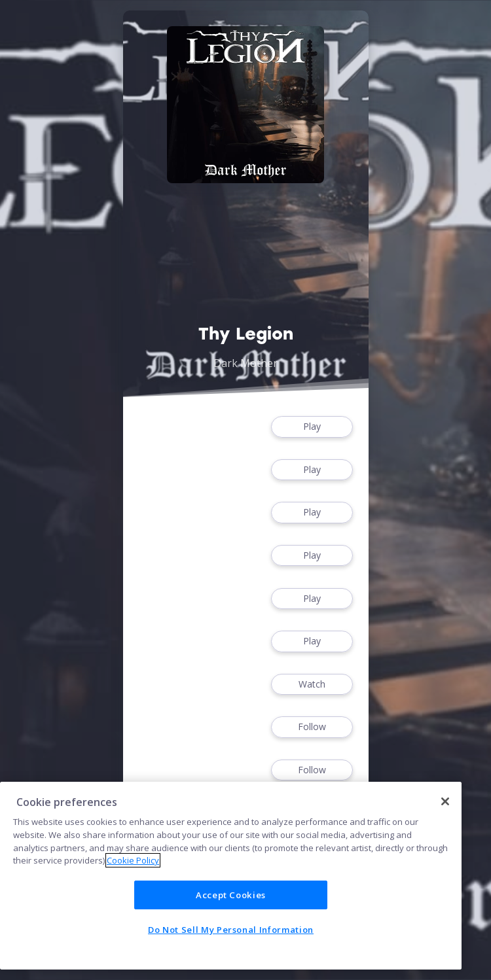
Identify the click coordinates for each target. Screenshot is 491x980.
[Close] (445, 801)
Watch (312, 685)
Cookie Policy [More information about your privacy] (133, 860)
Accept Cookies (231, 895)
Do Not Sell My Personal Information (231, 930)
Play (312, 427)
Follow (312, 727)
